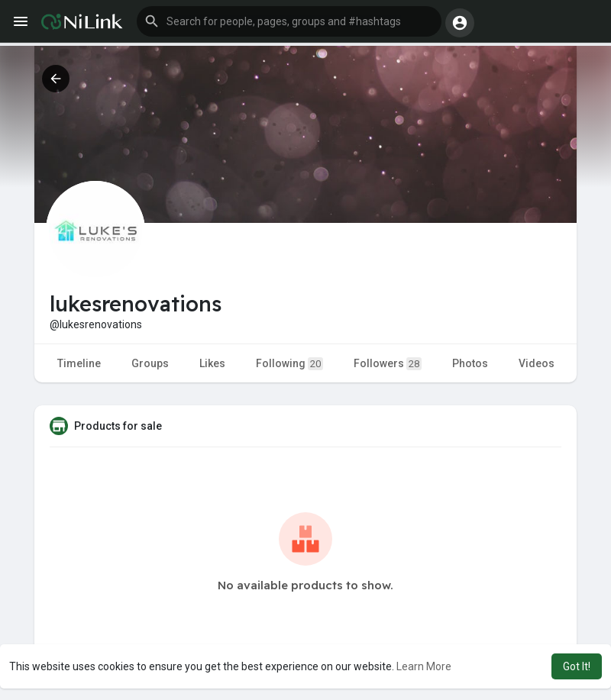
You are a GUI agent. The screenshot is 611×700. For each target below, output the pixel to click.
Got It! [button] (577, 666)
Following (289, 364)
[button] (289, 21)
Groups (150, 363)
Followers (388, 364)
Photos (470, 363)
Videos (537, 363)
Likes (212, 363)
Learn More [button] (424, 666)
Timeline (79, 363)
